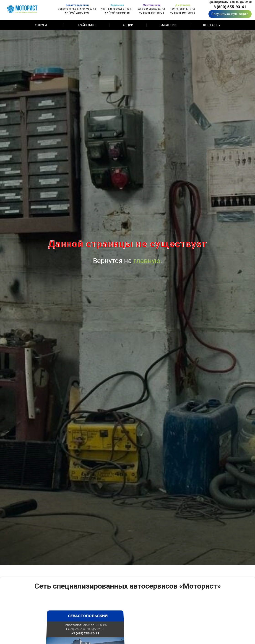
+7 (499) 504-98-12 (183, 13)
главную (147, 261)
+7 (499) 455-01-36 (117, 13)
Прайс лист (86, 25)
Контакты (212, 25)
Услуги (41, 25)
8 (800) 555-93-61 (230, 7)
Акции (128, 25)
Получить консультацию (230, 14)
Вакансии (168, 25)
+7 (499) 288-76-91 (77, 13)
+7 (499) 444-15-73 (152, 13)
